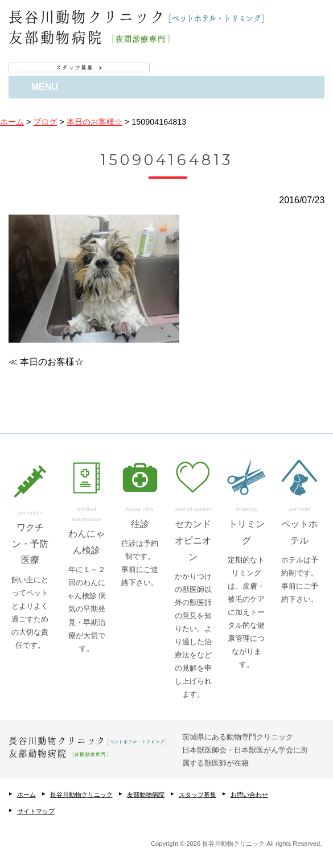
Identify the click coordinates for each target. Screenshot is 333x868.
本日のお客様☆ (52, 362)
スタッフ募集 (198, 795)
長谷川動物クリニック (81, 795)
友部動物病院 (146, 795)
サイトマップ (36, 811)
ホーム (26, 795)
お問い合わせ (249, 795)
